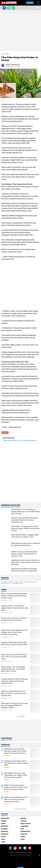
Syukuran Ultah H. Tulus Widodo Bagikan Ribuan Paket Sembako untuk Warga (15, 608)
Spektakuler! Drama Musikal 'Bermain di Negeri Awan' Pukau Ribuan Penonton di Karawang (14, 632)
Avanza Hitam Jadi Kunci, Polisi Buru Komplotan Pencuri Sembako (14, 619)
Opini (22, 829)
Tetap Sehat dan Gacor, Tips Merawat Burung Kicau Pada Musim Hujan (20, 440)
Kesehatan (5, 826)
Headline (5, 433)
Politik (3, 837)
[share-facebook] (4, 8)
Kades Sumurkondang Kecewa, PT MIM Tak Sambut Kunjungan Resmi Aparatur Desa (14, 693)
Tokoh (3, 842)
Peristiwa (24, 834)
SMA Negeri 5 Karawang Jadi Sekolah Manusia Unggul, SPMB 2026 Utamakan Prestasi (15, 706)
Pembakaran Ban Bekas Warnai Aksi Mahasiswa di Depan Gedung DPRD (14, 643)
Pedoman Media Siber (21, 853)
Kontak (30, 853)
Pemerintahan (25, 831)
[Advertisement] (20, 31)
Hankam (4, 821)
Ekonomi (23, 818)
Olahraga (4, 829)
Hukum (3, 824)
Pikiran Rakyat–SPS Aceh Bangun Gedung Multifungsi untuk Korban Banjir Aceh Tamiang (13, 669)
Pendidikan (5, 834)
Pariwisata (5, 831)
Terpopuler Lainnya (21, 809)
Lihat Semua (21, 717)
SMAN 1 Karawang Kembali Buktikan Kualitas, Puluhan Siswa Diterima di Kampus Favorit (14, 596)
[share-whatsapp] (13, 8)
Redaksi (11, 853)
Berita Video (5, 818)
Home (3, 54)
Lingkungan (24, 826)
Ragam (23, 837)
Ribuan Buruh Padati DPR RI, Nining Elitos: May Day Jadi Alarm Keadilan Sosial (14, 657)
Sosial (3, 839)
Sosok (23, 839)
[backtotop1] (39, 855)
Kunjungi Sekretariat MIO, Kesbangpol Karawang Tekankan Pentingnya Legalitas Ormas (14, 681)
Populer (30, 3)
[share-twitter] (9, 8)
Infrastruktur (26, 824)
